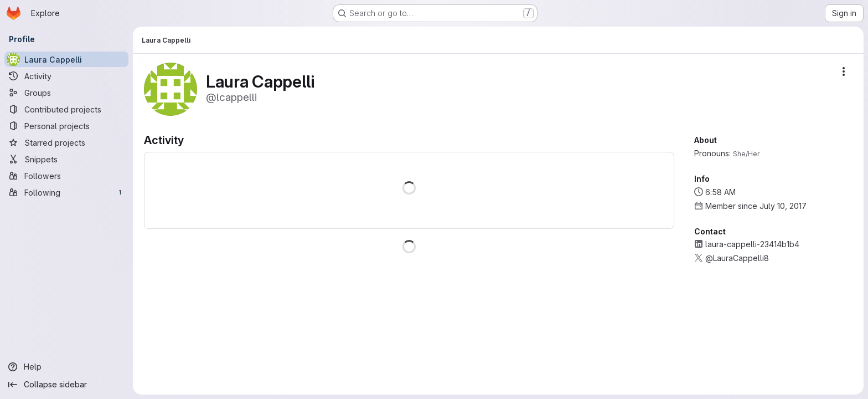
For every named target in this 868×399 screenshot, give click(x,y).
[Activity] (66, 76)
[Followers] (66, 176)
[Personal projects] (66, 126)
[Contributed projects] (66, 109)
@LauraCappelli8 (737, 258)
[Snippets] (66, 159)
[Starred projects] (66, 142)
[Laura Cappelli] (66, 59)
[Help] (66, 367)
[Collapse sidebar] (66, 385)
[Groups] (66, 93)
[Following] (66, 192)
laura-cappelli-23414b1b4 (752, 244)
